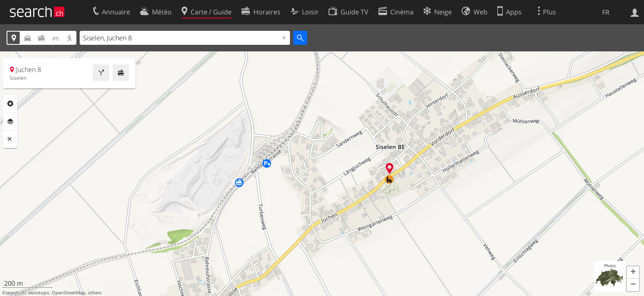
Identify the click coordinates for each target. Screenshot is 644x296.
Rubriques (10, 104)
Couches (10, 122)
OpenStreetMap (69, 293)
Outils (10, 139)
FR (606, 12)
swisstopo (39, 293)
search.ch (16, 293)
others (95, 293)
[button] (633, 273)
